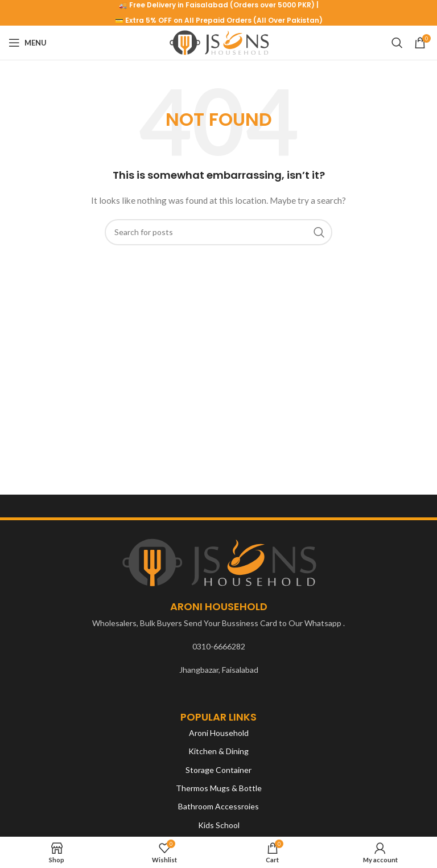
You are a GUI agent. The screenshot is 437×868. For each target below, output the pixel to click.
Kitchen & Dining (218, 751)
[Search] (397, 43)
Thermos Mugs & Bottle (219, 788)
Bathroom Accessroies (218, 806)
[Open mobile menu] (28, 43)
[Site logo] (219, 42)
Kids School (219, 825)
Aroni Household (219, 733)
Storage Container (218, 770)
